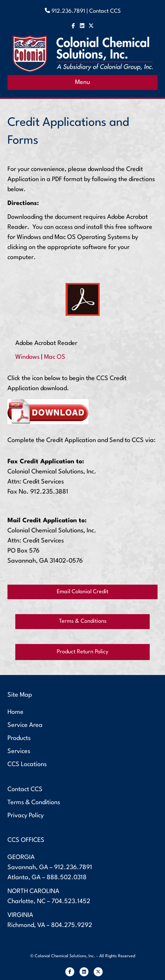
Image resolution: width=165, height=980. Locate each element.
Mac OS (55, 357)
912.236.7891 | (70, 11)
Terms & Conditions (34, 802)
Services (19, 751)
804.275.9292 (72, 925)
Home (15, 712)
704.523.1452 (71, 901)
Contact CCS (105, 11)
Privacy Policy (26, 816)
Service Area (25, 725)
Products (19, 738)
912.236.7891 (73, 867)
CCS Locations (27, 764)
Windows (27, 357)
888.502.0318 (67, 878)
